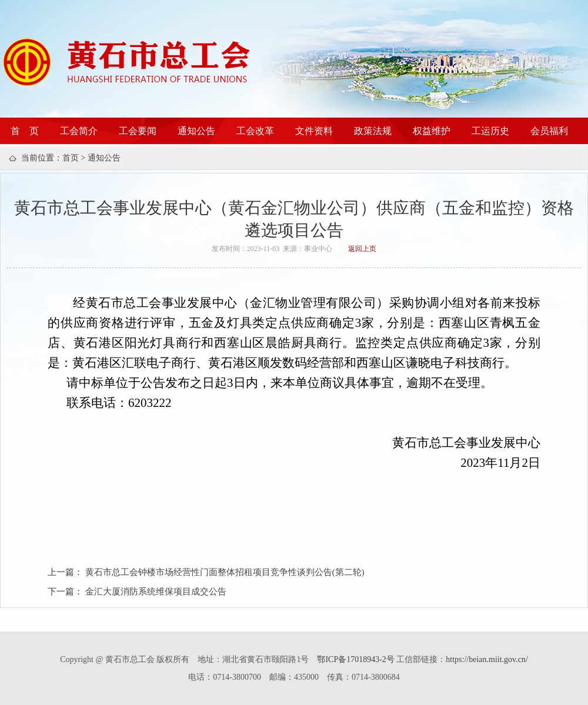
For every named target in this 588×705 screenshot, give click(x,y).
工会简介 (79, 131)
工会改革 (255, 131)
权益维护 (432, 131)
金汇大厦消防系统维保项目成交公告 (156, 592)
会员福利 (549, 131)
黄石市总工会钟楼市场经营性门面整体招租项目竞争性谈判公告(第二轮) (225, 572)
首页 (71, 158)
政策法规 (373, 131)
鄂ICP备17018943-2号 (357, 659)
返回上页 (362, 249)
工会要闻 (138, 131)
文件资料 (314, 131)
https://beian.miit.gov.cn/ (487, 659)
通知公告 (196, 131)
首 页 (25, 131)
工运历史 (490, 131)
